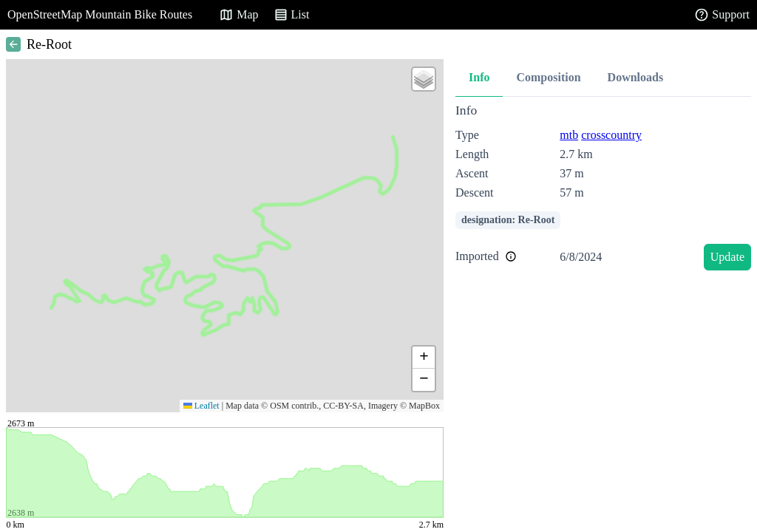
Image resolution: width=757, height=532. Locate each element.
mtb (569, 135)
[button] (424, 79)
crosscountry (611, 135)
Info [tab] (479, 77)
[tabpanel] (603, 190)
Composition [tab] (548, 77)
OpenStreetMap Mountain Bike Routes (100, 14)
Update (727, 257)
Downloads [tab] (636, 77)
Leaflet (201, 406)
